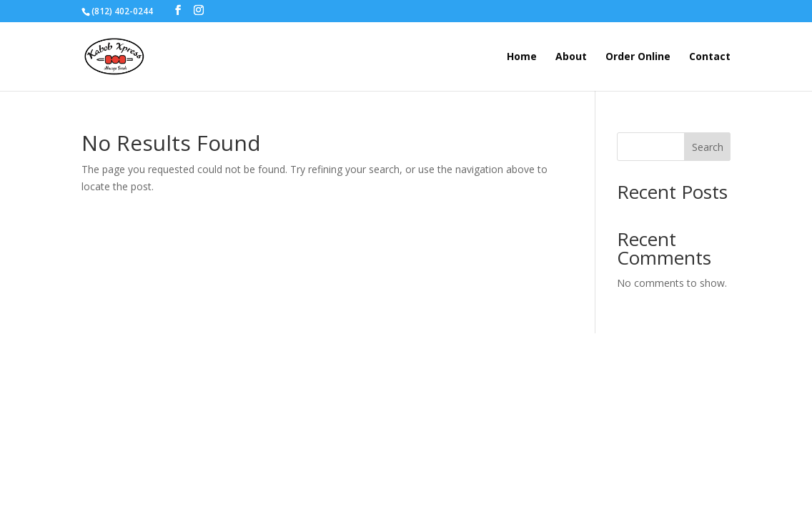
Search (708, 147)
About (571, 57)
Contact (710, 57)
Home (522, 57)
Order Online (638, 57)
